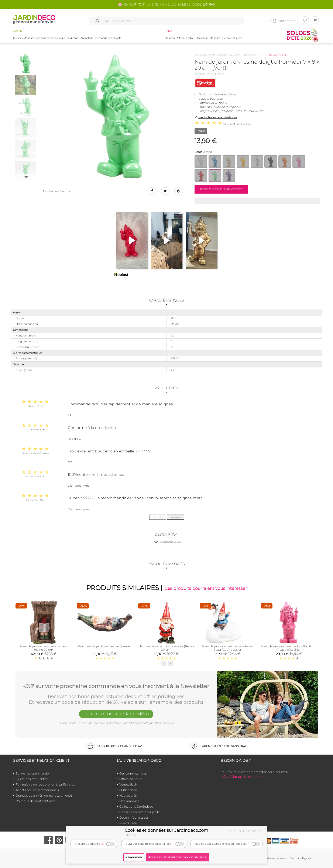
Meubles (170, 38)
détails (133, 835)
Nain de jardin (276, 55)
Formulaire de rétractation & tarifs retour (46, 784)
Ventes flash (128, 784)
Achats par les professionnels (37, 790)
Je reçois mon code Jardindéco (116, 714)
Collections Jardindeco (136, 807)
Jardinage (73, 38)
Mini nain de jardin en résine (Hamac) (105, 646)
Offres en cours (131, 779)
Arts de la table (185, 38)
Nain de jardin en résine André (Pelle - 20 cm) (166, 648)
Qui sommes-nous (133, 773)
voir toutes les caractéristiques (216, 117)
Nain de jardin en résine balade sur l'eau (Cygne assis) (228, 648)
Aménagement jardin (210, 55)
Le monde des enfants (108, 38)
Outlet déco (128, 790)
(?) (102, 844)
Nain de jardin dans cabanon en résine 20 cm (43, 648)
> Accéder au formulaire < (242, 777)
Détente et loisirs (232, 38)
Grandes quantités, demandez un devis (44, 795)
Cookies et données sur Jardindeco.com (166, 830)
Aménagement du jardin (51, 38)
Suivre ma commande (32, 773)
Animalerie (87, 38)
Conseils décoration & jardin (140, 812)
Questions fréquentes (32, 779)
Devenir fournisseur (134, 818)
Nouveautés (128, 795)
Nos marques (129, 801)
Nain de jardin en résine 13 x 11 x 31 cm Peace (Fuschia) (289, 648)
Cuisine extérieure (24, 38)
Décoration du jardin (246, 55)
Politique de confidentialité (36, 801)
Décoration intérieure (208, 38)
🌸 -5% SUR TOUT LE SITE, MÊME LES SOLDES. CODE (166, 4)
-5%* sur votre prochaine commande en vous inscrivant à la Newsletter (116, 686)
